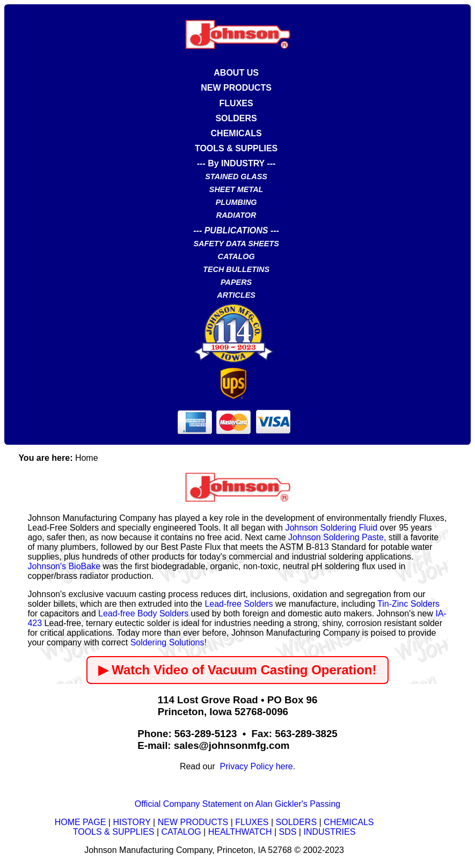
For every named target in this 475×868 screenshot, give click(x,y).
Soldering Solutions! (169, 642)
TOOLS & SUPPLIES (236, 148)
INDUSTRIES (329, 832)
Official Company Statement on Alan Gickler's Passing (238, 804)
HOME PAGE (81, 822)
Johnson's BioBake (64, 566)
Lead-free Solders (239, 604)
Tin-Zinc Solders (408, 604)
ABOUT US (236, 73)
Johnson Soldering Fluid (331, 528)
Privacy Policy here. (255, 766)
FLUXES (236, 103)
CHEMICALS (236, 133)
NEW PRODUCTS (236, 88)
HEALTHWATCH (240, 832)
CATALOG (181, 832)
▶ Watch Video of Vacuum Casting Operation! (237, 670)
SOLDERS (236, 118)
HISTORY (131, 822)
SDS (288, 832)
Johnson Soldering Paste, (337, 537)
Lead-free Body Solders (143, 613)
